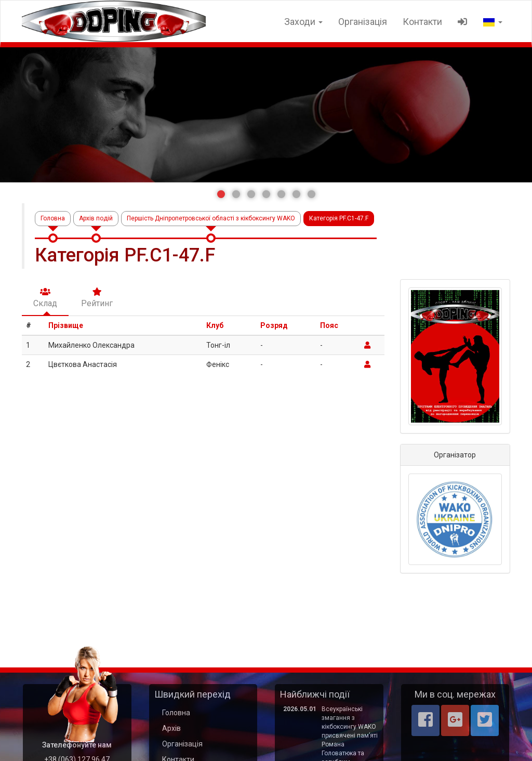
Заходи (303, 22)
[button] (221, 194)
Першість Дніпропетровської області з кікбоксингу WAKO (211, 218)
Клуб (215, 325)
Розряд (274, 325)
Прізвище (66, 325)
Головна (53, 218)
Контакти (422, 22)
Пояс (329, 325)
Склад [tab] (45, 298)
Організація (363, 22)
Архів (171, 728)
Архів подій (96, 218)
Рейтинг (97, 298)
